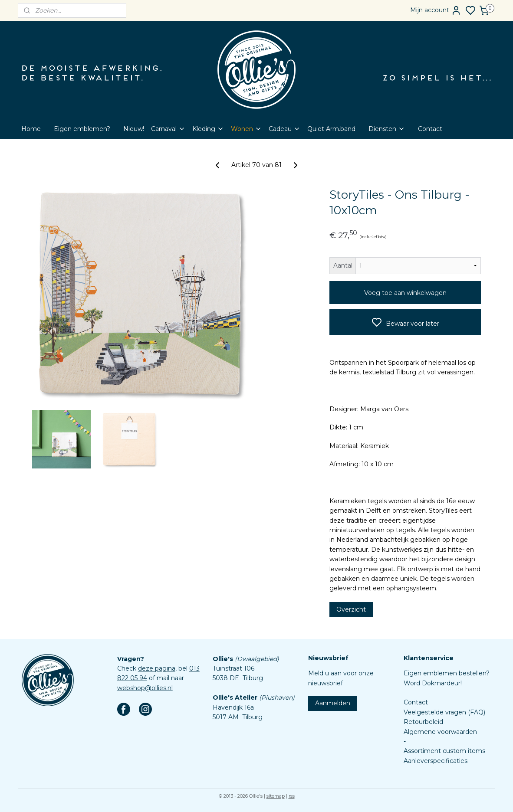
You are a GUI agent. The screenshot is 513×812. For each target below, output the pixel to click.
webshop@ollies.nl (145, 688)
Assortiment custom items (444, 751)
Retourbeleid (423, 722)
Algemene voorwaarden (440, 732)
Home (31, 129)
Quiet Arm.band (331, 129)
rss (292, 796)
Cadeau (284, 129)
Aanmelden (333, 703)
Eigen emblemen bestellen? (447, 673)
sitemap (276, 796)
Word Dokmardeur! (433, 683)
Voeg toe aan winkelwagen (405, 293)
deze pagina (157, 668)
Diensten (387, 129)
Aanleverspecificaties (436, 761)
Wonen (246, 129)
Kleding (208, 129)
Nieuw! (134, 129)
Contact (430, 129)
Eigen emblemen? (82, 129)
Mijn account (436, 10)
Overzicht (351, 609)
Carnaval (168, 129)
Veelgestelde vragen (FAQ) (444, 712)
